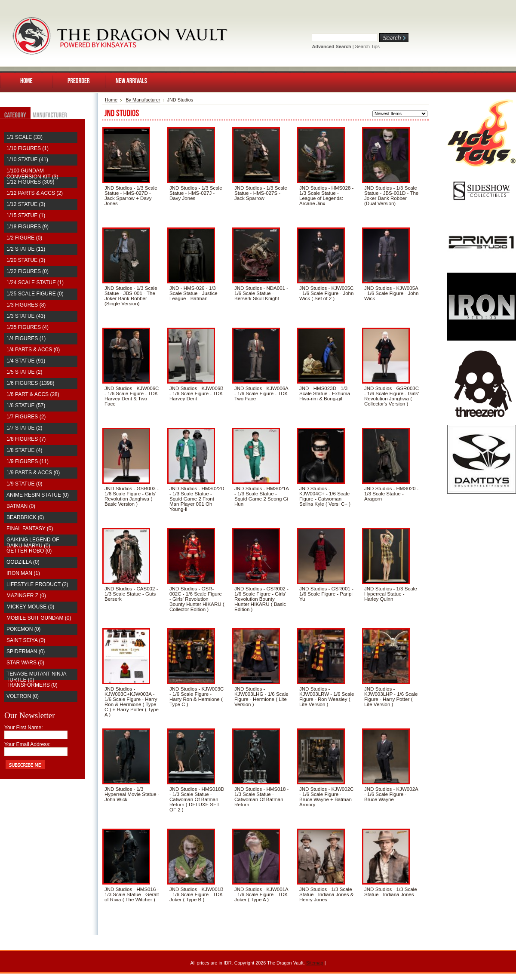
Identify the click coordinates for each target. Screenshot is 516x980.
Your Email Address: (28, 744)
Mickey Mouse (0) (30, 607)
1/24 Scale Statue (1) (35, 283)
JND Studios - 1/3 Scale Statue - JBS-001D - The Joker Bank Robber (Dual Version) (391, 196)
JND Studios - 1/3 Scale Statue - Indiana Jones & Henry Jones (326, 894)
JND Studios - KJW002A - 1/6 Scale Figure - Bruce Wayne (391, 794)
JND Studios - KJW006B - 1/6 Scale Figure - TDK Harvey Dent (197, 393)
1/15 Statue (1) (26, 215)
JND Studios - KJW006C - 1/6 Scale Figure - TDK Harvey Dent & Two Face (132, 396)
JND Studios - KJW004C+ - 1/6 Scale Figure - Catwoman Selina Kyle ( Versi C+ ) (325, 496)
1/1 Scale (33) (25, 137)
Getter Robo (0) (29, 551)
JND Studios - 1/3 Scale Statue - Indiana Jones (391, 892)
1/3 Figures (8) (26, 305)
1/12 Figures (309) (30, 182)
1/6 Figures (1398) (30, 383)
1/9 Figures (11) (28, 461)
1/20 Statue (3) (26, 260)
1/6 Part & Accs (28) (33, 394)
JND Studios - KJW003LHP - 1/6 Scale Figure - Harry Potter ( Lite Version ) (391, 697)
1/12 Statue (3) (26, 204)
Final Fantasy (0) (30, 528)
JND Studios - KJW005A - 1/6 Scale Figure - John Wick (391, 293)
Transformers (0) (32, 685)
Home (111, 100)
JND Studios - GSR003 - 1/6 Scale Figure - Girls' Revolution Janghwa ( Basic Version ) (132, 496)
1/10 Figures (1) (28, 148)
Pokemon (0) (23, 629)
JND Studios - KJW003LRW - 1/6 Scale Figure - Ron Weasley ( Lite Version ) (327, 697)
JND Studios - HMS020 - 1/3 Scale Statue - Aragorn (391, 494)
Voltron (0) (23, 696)
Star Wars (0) (25, 663)
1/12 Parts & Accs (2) (35, 193)
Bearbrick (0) (25, 517)
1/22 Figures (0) (28, 271)
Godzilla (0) (23, 562)
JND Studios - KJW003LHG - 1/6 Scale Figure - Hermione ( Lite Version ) (261, 697)
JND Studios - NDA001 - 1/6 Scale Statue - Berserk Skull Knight (261, 293)
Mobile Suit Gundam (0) (39, 618)
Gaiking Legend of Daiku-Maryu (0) (33, 543)
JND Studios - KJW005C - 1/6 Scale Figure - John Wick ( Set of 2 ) (326, 293)
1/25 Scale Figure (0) (35, 294)
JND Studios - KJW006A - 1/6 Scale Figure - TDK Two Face (261, 393)
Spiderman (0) (26, 651)
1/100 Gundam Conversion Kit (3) (32, 174)
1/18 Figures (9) (28, 227)
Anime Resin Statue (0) (38, 495)
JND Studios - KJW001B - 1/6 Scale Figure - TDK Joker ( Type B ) (197, 894)
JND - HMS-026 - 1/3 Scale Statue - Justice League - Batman (193, 293)
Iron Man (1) (23, 573)
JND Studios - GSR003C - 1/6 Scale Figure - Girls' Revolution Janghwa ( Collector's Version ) (392, 396)
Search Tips (367, 46)
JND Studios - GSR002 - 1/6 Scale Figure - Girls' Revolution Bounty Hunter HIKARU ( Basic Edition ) (261, 599)
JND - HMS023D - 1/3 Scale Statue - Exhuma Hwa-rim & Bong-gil (325, 393)
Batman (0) (21, 506)
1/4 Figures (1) (26, 338)
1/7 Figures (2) (26, 417)
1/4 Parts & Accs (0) (33, 350)
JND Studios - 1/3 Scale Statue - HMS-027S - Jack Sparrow (261, 193)
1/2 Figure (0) (24, 238)
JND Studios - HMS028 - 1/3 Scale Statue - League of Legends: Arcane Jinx (326, 196)
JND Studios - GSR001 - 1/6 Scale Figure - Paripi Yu (326, 594)
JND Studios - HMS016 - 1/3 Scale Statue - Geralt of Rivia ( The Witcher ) (132, 894)
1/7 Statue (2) (25, 428)
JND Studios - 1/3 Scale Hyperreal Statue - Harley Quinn (391, 594)
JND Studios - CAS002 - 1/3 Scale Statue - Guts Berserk (131, 594)
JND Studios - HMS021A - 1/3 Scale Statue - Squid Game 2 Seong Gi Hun (261, 496)
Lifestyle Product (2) (37, 584)
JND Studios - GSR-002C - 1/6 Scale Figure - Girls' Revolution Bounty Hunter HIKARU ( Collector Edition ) (197, 599)
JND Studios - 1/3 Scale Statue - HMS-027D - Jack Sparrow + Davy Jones (131, 196)
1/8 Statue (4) (25, 450)
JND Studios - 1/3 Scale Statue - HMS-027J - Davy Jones (196, 193)
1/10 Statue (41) (27, 160)
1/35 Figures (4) (28, 327)
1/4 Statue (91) (26, 361)
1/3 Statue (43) (26, 316)
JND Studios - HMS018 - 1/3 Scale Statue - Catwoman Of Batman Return (261, 797)
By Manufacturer (143, 100)
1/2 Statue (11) (26, 249)
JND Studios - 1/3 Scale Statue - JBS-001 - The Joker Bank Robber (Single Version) (131, 296)
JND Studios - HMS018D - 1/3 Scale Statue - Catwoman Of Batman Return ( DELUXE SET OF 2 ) (197, 799)
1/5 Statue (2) (25, 372)
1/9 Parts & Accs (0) (33, 473)
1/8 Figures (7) (26, 439)
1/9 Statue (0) (25, 484)
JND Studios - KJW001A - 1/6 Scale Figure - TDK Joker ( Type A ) (261, 894)
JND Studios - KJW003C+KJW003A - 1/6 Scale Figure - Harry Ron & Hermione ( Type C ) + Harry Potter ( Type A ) (132, 702)
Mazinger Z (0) (26, 596)
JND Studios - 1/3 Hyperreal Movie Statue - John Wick (132, 794)
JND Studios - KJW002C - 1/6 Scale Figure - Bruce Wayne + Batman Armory (326, 797)
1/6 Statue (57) (26, 406)
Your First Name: (24, 728)
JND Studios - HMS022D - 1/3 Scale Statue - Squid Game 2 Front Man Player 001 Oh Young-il (197, 499)
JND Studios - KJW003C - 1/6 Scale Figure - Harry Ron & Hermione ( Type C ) (197, 697)
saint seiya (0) (26, 640)
